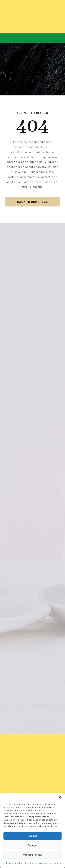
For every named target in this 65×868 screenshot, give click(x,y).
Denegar (33, 845)
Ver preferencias (32, 855)
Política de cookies (14, 863)
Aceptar (33, 836)
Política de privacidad (37, 863)
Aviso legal (56, 863)
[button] (60, 797)
